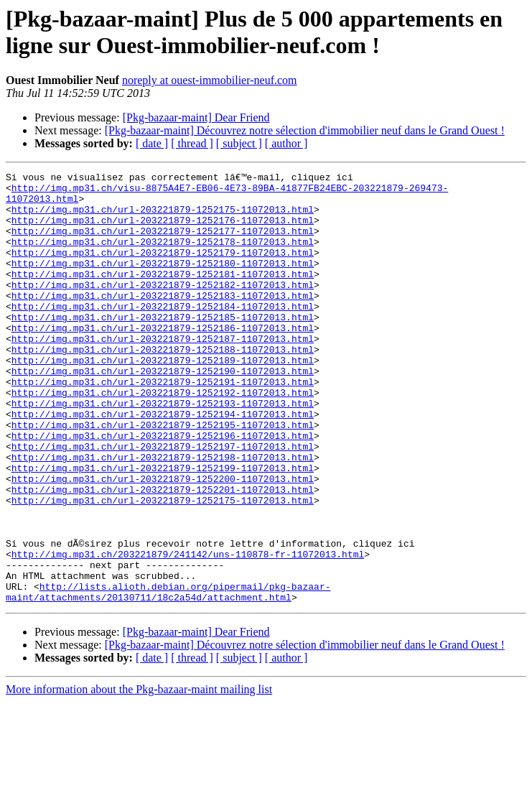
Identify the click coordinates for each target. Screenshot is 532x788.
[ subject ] (239, 143)
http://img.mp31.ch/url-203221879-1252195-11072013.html (163, 476)
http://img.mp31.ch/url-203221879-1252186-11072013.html (163, 360)
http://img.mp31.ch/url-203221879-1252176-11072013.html (163, 231)
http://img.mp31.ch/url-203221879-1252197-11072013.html (163, 502)
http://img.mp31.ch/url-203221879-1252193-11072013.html (163, 450)
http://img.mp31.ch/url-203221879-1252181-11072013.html (163, 295)
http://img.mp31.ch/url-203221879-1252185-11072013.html (163, 347)
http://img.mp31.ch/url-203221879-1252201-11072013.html (163, 554)
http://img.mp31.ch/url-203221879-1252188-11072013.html (163, 386)
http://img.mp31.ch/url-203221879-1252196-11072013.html (163, 489)
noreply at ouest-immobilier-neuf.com (210, 80)
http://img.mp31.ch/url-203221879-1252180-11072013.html (163, 282)
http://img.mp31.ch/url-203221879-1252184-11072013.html (163, 334)
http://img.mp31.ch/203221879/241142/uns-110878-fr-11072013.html (188, 631)
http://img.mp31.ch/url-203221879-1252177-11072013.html (163, 244)
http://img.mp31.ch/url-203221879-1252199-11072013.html (163, 528)
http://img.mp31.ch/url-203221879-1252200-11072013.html (163, 541)
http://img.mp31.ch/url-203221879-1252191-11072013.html (163, 425)
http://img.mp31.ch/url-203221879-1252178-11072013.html (163, 256)
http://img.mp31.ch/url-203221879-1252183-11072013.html (163, 321)
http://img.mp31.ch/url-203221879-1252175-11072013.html (163, 218)
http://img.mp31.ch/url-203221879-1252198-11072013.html (163, 515)
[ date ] (152, 143)
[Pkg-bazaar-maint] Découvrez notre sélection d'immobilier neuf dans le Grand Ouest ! (305, 130)
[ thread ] (192, 143)
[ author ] (286, 143)
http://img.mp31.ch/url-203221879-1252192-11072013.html (163, 437)
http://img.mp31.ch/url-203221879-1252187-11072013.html (163, 373)
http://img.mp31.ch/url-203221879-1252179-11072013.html (163, 269)
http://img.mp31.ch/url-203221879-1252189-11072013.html (163, 399)
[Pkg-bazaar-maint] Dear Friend (196, 117)
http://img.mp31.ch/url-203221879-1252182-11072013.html (163, 308)
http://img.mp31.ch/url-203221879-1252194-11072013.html (163, 463)
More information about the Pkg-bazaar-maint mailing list (139, 775)
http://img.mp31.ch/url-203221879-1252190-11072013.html (163, 412)
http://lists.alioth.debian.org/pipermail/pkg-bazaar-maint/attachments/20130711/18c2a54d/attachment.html (168, 677)
